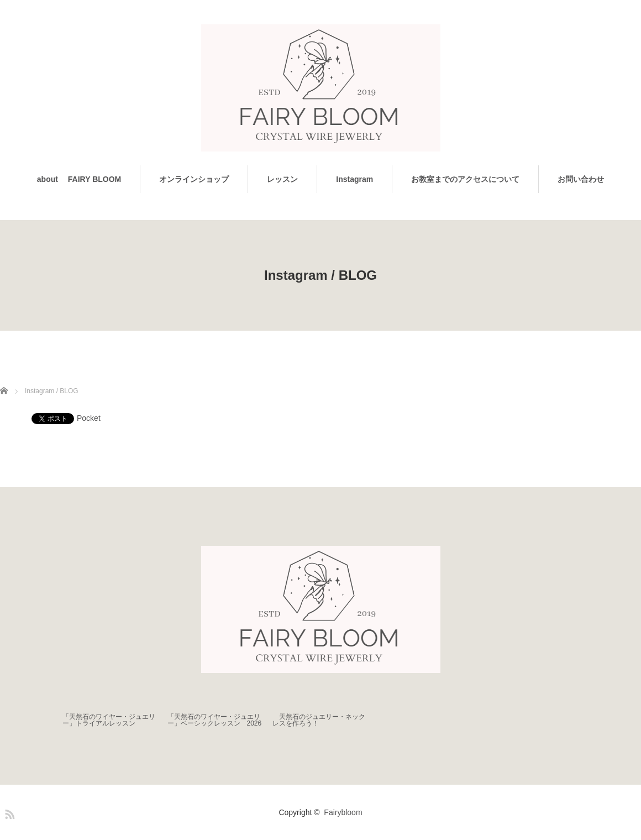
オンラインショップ (194, 179)
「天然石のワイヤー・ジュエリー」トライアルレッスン (109, 720)
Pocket (89, 418)
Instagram (354, 179)
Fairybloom (343, 812)
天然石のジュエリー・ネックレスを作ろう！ (319, 720)
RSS (8, 812)
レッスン (282, 179)
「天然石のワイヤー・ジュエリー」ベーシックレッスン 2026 (215, 720)
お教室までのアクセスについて (465, 179)
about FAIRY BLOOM (79, 179)
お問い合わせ (581, 179)
